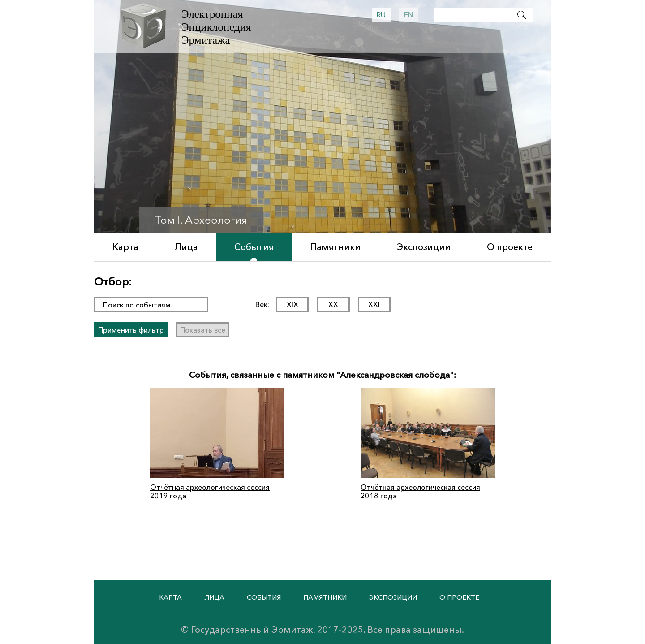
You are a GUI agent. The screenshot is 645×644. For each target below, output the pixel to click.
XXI (374, 304)
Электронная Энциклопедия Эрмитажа (216, 27)
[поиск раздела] (151, 305)
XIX (292, 304)
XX (333, 304)
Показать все (203, 329)
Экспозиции (424, 247)
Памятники (335, 247)
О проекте (510, 247)
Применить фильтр (131, 329)
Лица (186, 247)
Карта (125, 247)
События (254, 247)
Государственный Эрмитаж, (253, 630)
